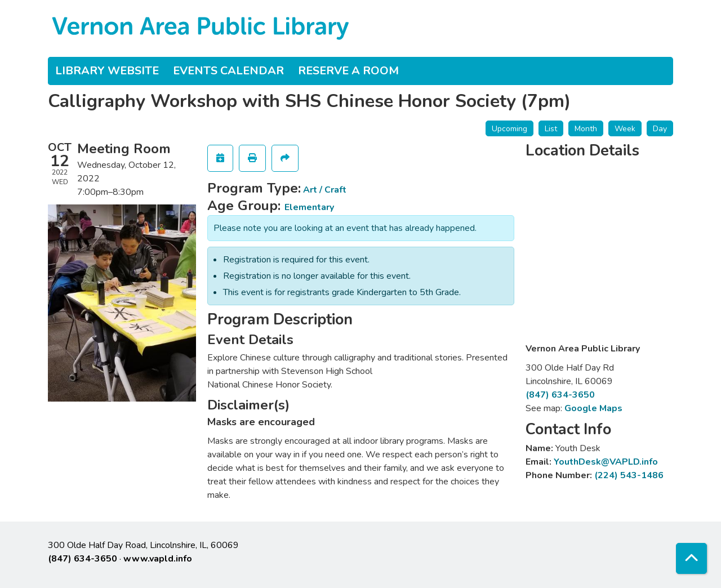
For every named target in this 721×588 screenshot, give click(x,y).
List (551, 129)
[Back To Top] (691, 558)
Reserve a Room (348, 71)
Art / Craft (325, 190)
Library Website (107, 71)
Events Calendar (228, 71)
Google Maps (593, 408)
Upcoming (509, 129)
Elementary (309, 207)
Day (660, 129)
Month (586, 129)
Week (625, 129)
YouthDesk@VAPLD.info (606, 462)
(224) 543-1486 (629, 475)
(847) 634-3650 (560, 395)
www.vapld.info (158, 559)
